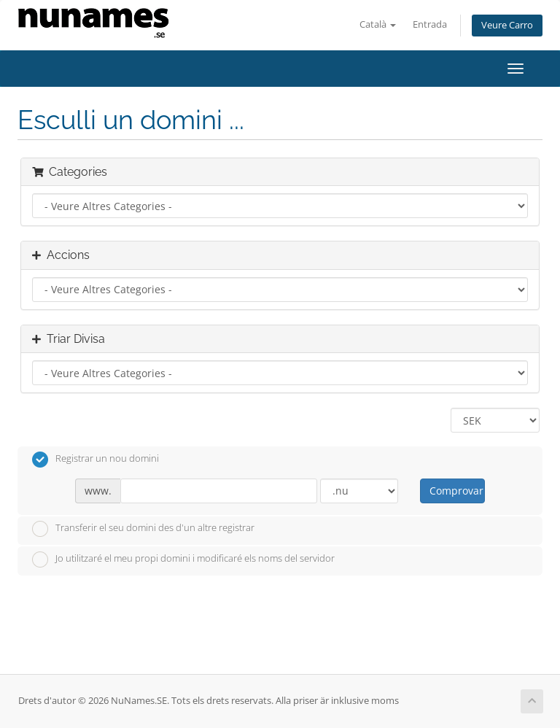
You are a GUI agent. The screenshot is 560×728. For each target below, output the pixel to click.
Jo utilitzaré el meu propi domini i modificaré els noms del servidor (183, 559)
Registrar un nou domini (96, 460)
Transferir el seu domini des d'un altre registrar (143, 529)
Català (378, 24)
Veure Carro (507, 25)
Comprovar (456, 491)
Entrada (430, 24)
